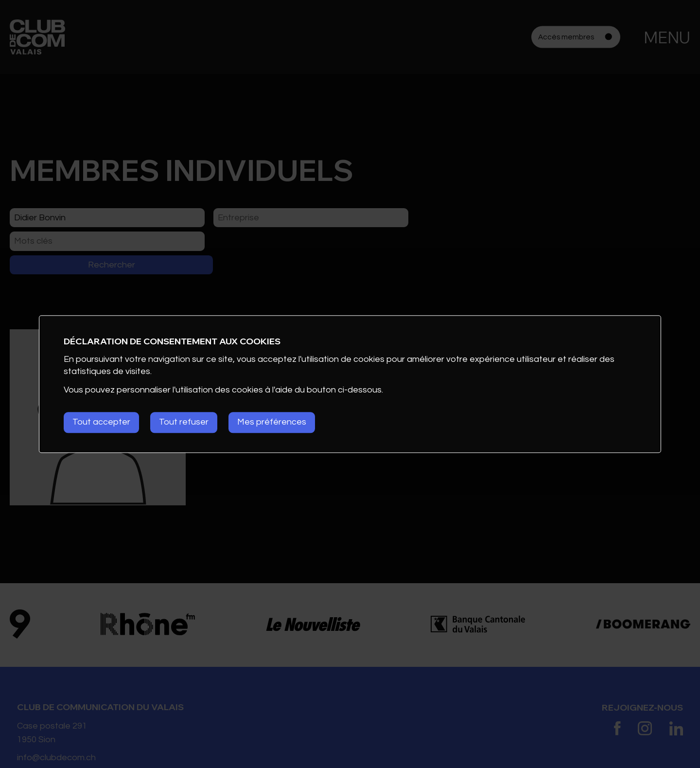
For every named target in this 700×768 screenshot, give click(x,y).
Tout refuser (184, 422)
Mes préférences (273, 422)
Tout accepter (101, 422)
